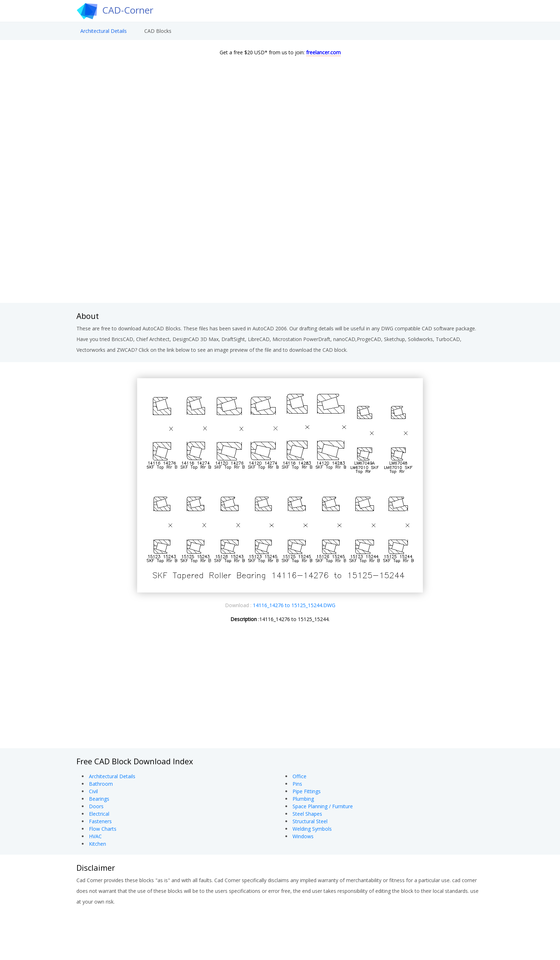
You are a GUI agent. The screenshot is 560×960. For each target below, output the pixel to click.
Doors (96, 806)
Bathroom (101, 784)
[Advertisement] (280, 246)
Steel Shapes (307, 814)
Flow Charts (103, 829)
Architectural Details (104, 34)
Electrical (99, 814)
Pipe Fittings (307, 791)
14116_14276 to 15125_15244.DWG (294, 605)
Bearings (99, 799)
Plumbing (303, 799)
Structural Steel (310, 821)
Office (299, 776)
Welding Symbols (312, 829)
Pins (297, 784)
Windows (303, 836)
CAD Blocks (158, 34)
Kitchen (97, 844)
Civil (93, 791)
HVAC (95, 836)
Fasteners (100, 821)
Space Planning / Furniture (323, 806)
